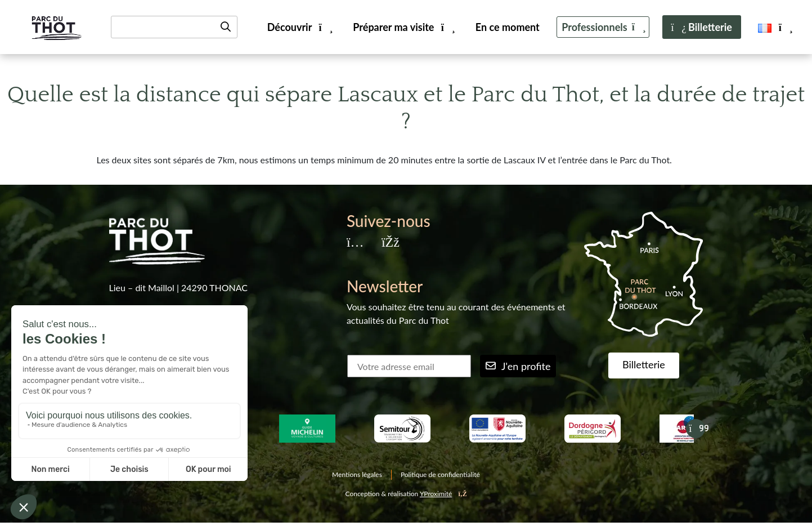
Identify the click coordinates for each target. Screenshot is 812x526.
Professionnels (603, 27)
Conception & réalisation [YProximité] (406, 494)
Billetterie (702, 27)
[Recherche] (174, 27)
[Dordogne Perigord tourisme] (592, 429)
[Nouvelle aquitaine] (497, 429)
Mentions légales (357, 474)
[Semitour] (402, 429)
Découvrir (299, 27)
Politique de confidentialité (440, 474)
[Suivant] (696, 429)
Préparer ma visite (403, 27)
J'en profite (518, 366)
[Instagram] (355, 243)
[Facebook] (390, 243)
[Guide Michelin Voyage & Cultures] (307, 429)
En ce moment (508, 27)
